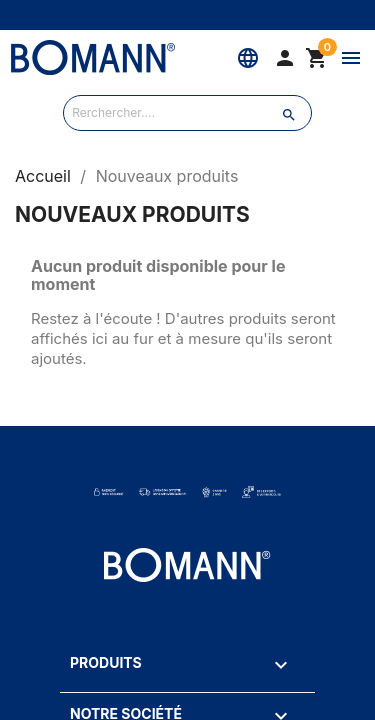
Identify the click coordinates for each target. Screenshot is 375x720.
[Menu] (351, 58)
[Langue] (248, 58)
